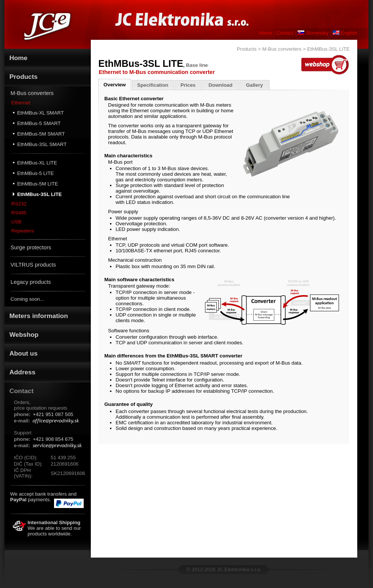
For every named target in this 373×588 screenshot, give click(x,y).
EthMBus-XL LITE (35, 163)
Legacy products (31, 282)
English (345, 33)
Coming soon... (27, 299)
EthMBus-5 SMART (37, 123)
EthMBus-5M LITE (35, 184)
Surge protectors (31, 247)
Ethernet (21, 103)
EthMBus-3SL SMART (40, 144)
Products (247, 49)
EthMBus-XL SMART (38, 113)
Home (266, 33)
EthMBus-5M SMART (39, 134)
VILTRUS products (33, 265)
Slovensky (313, 33)
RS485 (19, 213)
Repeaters (23, 231)
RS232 (19, 204)
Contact (285, 33)
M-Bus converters (32, 93)
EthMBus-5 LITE (33, 173)
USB (16, 222)
